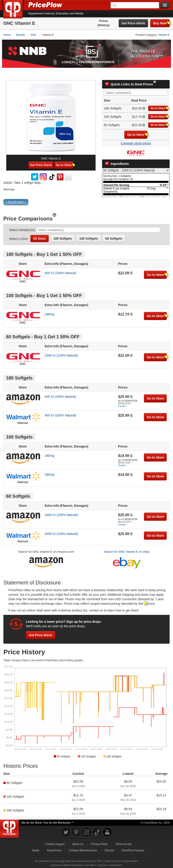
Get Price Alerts (133, 23)
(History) (104, 25)
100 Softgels (89, 228)
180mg (49, 304)
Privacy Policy (99, 834)
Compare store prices (136, 133)
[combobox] (136, 82)
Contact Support (55, 834)
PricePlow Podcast (133, 840)
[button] (86, 192)
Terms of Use (124, 834)
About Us (78, 834)
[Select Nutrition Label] (136, 160)
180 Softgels (63, 228)
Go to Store (159, 98)
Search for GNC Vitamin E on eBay (127, 541)
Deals (36, 840)
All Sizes (40, 228)
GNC (23, 271)
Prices (104, 21)
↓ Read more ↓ (16, 191)
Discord (109, 840)
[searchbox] (137, 83)
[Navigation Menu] (165, 5)
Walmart (23, 412)
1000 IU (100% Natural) (61, 345)
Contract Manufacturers (83, 840)
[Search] (135, 5)
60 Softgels (114, 228)
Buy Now (161, 23)
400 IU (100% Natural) (60, 262)
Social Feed (54, 840)
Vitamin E (164, 35)
